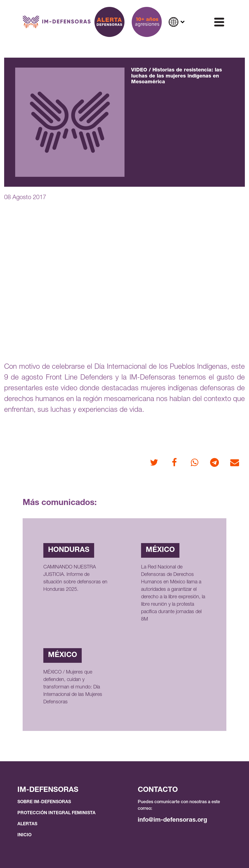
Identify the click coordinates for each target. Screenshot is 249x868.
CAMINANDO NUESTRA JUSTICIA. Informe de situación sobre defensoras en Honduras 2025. (75, 579)
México (160, 550)
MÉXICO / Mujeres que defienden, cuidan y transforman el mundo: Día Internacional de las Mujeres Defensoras (73, 687)
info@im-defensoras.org (172, 820)
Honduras (69, 550)
